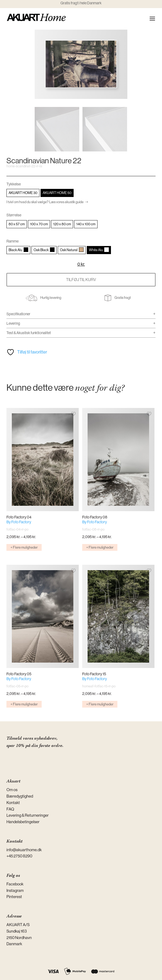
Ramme (12, 241)
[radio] (23, 193)
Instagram (15, 890)
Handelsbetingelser (23, 822)
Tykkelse (14, 184)
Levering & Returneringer (28, 815)
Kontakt (13, 803)
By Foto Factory (19, 522)
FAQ (10, 809)
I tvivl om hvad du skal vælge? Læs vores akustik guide (45, 202)
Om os (12, 790)
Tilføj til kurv (81, 280)
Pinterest (14, 897)
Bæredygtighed (20, 796)
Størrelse (14, 215)
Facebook (15, 884)
